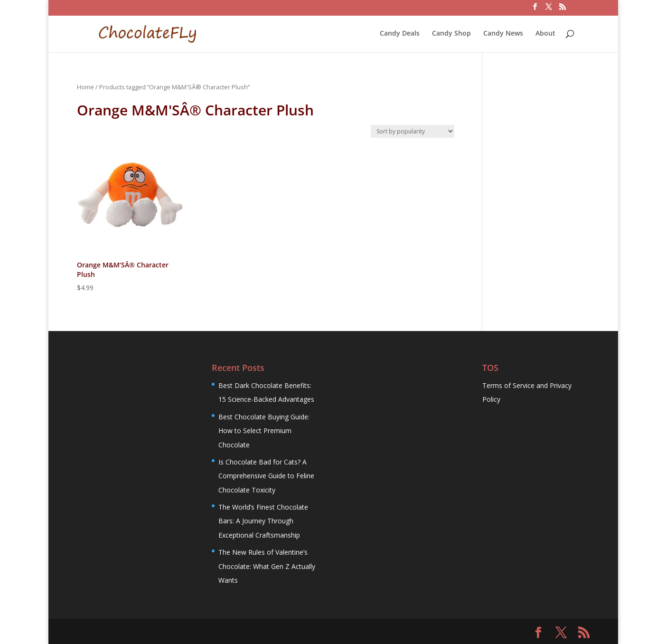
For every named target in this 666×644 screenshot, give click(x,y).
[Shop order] (413, 131)
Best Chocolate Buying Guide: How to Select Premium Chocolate (264, 431)
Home (85, 87)
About (545, 34)
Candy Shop (451, 34)
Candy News (503, 34)
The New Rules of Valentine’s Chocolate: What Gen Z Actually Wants (267, 566)
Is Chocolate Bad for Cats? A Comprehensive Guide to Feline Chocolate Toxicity (266, 476)
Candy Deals (400, 34)
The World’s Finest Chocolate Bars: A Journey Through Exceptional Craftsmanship (263, 521)
